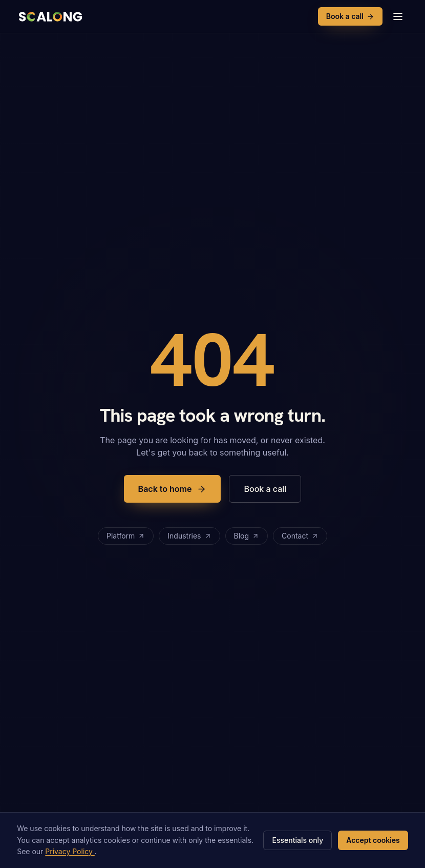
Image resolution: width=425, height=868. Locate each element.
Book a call (350, 16)
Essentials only (297, 840)
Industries (189, 536)
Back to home (173, 489)
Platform (126, 536)
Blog (247, 536)
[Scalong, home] (50, 16)
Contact (300, 536)
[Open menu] (398, 16)
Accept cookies (373, 840)
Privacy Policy (70, 851)
